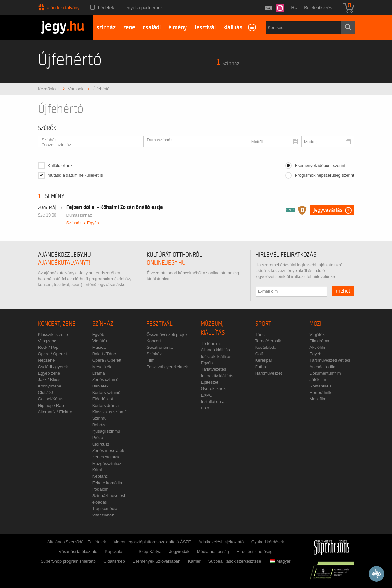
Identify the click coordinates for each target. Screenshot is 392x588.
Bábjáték (101, 386)
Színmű (99, 418)
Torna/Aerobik (268, 341)
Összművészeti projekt (168, 334)
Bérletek (106, 8)
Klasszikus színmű (110, 412)
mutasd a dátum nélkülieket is (75, 175)
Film (151, 360)
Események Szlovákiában (156, 561)
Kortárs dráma (106, 405)
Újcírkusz (101, 444)
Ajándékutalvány (63, 8)
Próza (98, 438)
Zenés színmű (106, 380)
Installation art (214, 402)
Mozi (315, 324)
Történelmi (211, 343)
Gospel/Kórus (51, 399)
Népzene (46, 360)
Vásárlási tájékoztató (78, 551)
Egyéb (93, 223)
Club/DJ (45, 392)
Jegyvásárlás (328, 210)
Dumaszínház (194, 140)
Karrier (194, 561)
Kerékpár (264, 360)
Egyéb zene (49, 373)
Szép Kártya (150, 551)
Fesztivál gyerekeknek (167, 367)
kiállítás (233, 28)
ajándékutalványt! (64, 263)
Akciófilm (318, 347)
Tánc (260, 334)
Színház (88, 140)
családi (152, 28)
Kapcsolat (114, 551)
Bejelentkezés (318, 8)
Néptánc (100, 476)
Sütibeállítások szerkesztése (235, 561)
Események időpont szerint (320, 166)
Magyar (280, 561)
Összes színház (88, 145)
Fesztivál (160, 324)
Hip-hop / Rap (51, 405)
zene (129, 28)
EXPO (206, 395)
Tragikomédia (105, 509)
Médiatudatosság (213, 551)
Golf (259, 354)
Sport (263, 324)
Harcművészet (269, 373)
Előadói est (103, 399)
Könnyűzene (50, 386)
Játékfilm (318, 380)
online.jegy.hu (166, 263)
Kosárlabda (266, 347)
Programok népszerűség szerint (325, 175)
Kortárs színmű (106, 392)
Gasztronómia (160, 347)
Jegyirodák (179, 551)
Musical (99, 347)
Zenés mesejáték (108, 451)
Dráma (99, 373)
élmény (178, 28)
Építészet (209, 382)
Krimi (97, 470)
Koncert (154, 341)
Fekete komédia (107, 483)
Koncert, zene (57, 324)
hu (294, 8)
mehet (343, 291)
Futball (261, 367)
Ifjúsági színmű (106, 431)
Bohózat (100, 425)
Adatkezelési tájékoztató (221, 542)
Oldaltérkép (114, 561)
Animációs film (323, 367)
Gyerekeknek (213, 389)
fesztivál (205, 28)
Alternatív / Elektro (55, 412)
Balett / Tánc (104, 354)
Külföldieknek (60, 166)
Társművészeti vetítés (330, 360)
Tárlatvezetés (213, 369)
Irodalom (101, 489)
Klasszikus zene (53, 334)
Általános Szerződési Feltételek (77, 542)
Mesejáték (102, 367)
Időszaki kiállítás (216, 356)
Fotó (205, 408)
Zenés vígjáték (106, 457)
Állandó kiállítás (215, 350)
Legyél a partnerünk (144, 8)
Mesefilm (318, 399)
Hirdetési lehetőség (254, 551)
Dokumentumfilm (325, 373)
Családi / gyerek (53, 367)
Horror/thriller (322, 392)
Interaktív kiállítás (217, 376)
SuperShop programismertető (68, 561)
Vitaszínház (103, 515)
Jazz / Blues (49, 380)
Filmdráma (319, 341)
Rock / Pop (48, 347)
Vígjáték (100, 341)
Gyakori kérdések (268, 542)
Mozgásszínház (107, 463)
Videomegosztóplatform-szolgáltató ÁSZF (152, 542)
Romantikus (321, 386)
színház (106, 28)
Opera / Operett (53, 354)
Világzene (47, 341)
